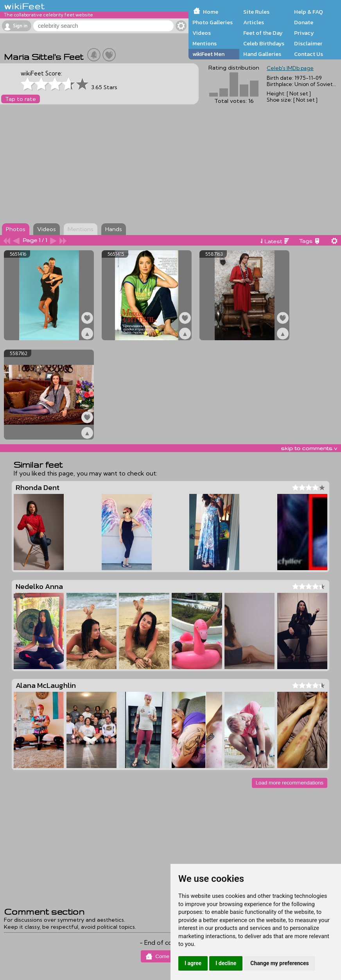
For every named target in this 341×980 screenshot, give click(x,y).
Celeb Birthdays (264, 43)
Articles (254, 22)
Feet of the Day (263, 33)
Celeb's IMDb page (290, 68)
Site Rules (256, 12)
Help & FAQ (309, 12)
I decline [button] (226, 963)
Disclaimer (308, 43)
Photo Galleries (213, 22)
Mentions (205, 43)
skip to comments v (309, 448)
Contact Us (309, 54)
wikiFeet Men (208, 54)
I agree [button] (193, 963)
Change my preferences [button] (279, 963)
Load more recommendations (290, 783)
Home (211, 12)
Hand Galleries (262, 54)
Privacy (304, 33)
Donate (304, 22)
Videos (202, 33)
